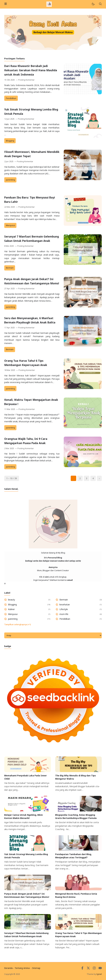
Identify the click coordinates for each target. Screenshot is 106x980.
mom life (64, 614)
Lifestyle (64, 609)
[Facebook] (82, 969)
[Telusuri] (100, 4)
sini (47, 577)
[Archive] (53, 635)
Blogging (10, 141)
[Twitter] (88, 969)
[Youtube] (100, 969)
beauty (11, 600)
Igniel (99, 974)
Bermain (10, 268)
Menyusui (10, 225)
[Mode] (93, 4)
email (70, 580)
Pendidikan (11, 98)
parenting (10, 180)
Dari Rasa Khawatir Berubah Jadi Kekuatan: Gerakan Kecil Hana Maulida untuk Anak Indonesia (31, 70)
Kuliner (11, 609)
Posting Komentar (26, 80)
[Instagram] (94, 969)
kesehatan (65, 604)
